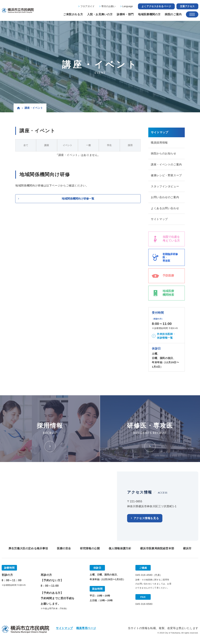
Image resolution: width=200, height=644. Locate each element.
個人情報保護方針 (120, 549)
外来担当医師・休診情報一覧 (166, 337)
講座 (47, 145)
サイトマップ (159, 220)
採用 (130, 145)
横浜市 (187, 549)
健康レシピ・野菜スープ (166, 176)
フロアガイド (87, 6)
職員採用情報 (159, 143)
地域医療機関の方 (149, 14)
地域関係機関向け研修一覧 (78, 199)
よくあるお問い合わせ (165, 209)
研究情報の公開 (90, 549)
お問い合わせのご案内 (165, 198)
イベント (67, 145)
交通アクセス (187, 6)
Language (128, 6)
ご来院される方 (73, 14)
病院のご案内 (173, 14)
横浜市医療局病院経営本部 (157, 549)
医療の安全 (64, 549)
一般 (88, 145)
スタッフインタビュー (165, 187)
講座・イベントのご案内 (166, 165)
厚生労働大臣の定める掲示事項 (28, 549)
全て (26, 145)
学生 (109, 145)
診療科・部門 (125, 14)
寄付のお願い (108, 6)
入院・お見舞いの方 (100, 14)
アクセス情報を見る (146, 519)
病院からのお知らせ (164, 154)
